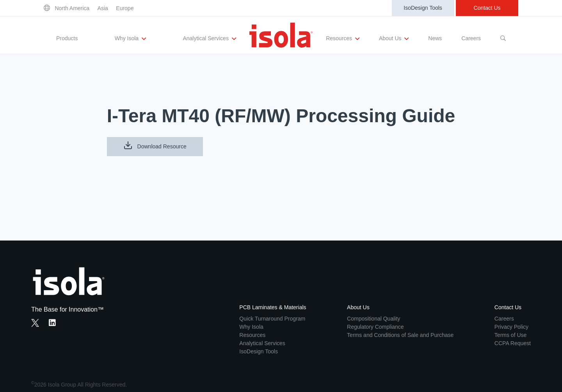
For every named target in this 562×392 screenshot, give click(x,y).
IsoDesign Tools (423, 8)
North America (72, 8)
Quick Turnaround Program (272, 319)
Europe (125, 8)
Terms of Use (510, 335)
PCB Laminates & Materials (273, 307)
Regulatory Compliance (375, 327)
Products (67, 38)
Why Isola (130, 39)
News (435, 38)
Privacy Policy (511, 327)
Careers (471, 38)
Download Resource (155, 145)
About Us (394, 39)
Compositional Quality (373, 319)
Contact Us (487, 8)
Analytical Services (209, 39)
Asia (103, 8)
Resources (343, 39)
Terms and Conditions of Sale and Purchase (400, 335)
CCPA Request (513, 343)
